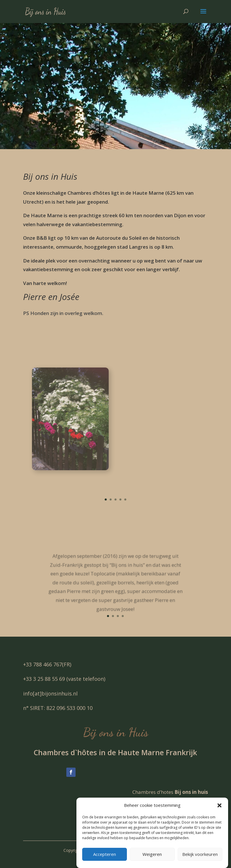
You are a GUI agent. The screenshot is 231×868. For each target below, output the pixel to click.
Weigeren (152, 861)
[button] (219, 813)
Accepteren (105, 861)
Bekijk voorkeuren (200, 861)
